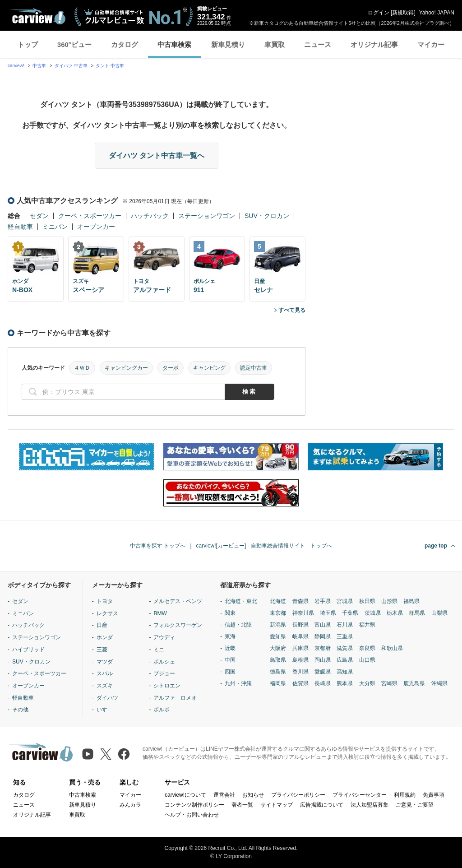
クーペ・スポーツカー (90, 216)
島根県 (300, 660)
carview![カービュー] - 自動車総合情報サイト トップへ (264, 546)
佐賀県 (300, 683)
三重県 (345, 636)
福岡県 (278, 683)
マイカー (431, 44)
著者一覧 (242, 805)
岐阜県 (300, 636)
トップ (28, 44)
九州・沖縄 (238, 683)
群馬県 (417, 613)
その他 (20, 710)
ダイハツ (107, 698)
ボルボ (162, 710)
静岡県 (323, 636)
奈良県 (367, 648)
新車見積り (228, 44)
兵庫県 (300, 648)
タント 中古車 (110, 66)
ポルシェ (164, 662)
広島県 (345, 660)
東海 (230, 636)
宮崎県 (389, 683)
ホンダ (105, 637)
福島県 (411, 601)
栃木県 (395, 613)
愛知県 (278, 636)
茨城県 (373, 613)
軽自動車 (20, 227)
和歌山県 (392, 648)
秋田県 (367, 601)
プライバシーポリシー (298, 795)
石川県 (345, 625)
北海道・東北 (241, 601)
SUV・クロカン (267, 216)
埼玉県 (328, 613)
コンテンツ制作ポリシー (194, 805)
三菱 (102, 650)
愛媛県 (323, 672)
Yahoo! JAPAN (437, 13)
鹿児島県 (414, 683)
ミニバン (55, 227)
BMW (160, 613)
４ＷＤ (82, 368)
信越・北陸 (238, 625)
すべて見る (292, 310)
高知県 (345, 672)
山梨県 (439, 613)
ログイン (379, 13)
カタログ (125, 44)
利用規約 (405, 795)
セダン (39, 216)
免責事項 (434, 795)
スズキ (105, 686)
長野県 (300, 625)
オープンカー (96, 227)
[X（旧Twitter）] (106, 754)
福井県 (367, 625)
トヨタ (105, 601)
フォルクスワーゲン (178, 625)
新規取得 (403, 13)
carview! (16, 66)
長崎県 (323, 683)
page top (436, 546)
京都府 (323, 648)
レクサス (107, 613)
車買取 (275, 44)
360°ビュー (74, 44)
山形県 (389, 601)
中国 (230, 660)
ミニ (159, 650)
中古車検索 (174, 44)
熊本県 (345, 683)
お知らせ (253, 795)
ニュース (318, 44)
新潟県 (278, 625)
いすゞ (105, 710)
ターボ (171, 368)
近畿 (230, 648)
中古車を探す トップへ (158, 546)
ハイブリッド (28, 650)
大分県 (367, 683)
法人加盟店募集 (370, 805)
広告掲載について (322, 805)
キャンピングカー (126, 368)
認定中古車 (254, 368)
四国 (230, 672)
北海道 (278, 601)
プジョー (164, 673)
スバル (105, 673)
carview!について (185, 795)
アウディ (164, 637)
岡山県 (323, 660)
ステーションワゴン (207, 216)
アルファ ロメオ (175, 698)
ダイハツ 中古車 (71, 66)
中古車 (39, 66)
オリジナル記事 (374, 44)
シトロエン (167, 686)
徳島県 (278, 672)
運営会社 (224, 795)
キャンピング (209, 368)
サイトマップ (277, 805)
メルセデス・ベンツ (178, 601)
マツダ (105, 662)
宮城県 (345, 601)
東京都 (278, 613)
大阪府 (278, 648)
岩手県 (323, 601)
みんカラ (130, 805)
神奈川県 (303, 613)
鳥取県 (278, 660)
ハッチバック (150, 216)
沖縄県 (439, 683)
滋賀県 (345, 648)
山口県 (367, 660)
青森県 (300, 601)
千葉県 (350, 613)
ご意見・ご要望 (415, 805)
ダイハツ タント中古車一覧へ (157, 155)
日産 (102, 625)
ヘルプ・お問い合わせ (192, 815)
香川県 (300, 672)
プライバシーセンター (360, 795)
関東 (230, 613)
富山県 (323, 625)
